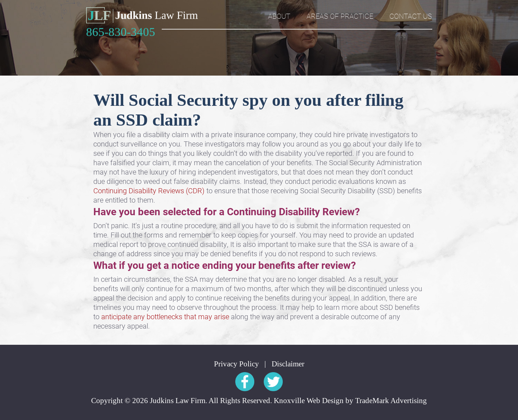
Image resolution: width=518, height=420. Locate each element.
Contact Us (411, 16)
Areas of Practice (340, 16)
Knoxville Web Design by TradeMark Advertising (350, 401)
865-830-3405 (121, 32)
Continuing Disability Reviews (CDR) (150, 190)
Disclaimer (288, 364)
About (279, 16)
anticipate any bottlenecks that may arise (165, 316)
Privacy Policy (236, 364)
